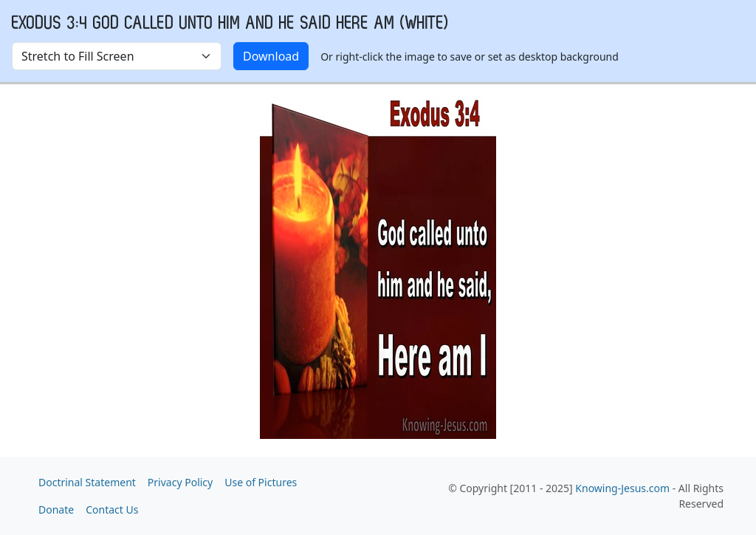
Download (271, 56)
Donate (56, 510)
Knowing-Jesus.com (622, 488)
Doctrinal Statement (87, 482)
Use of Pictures (261, 482)
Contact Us (112, 510)
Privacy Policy (180, 482)
